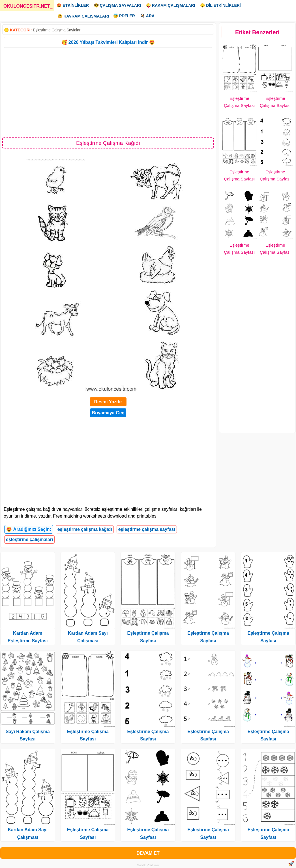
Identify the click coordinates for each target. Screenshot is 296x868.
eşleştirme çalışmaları (29, 539)
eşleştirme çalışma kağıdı (85, 529)
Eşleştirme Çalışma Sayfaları (57, 30)
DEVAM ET (148, 853)
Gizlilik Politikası (148, 865)
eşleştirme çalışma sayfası (147, 529)
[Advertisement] (108, 92)
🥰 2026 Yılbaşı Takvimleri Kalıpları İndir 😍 (108, 42)
